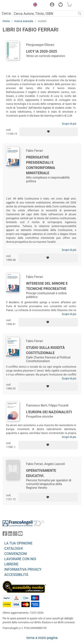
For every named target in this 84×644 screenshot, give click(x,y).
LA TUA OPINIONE (18, 543)
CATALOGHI (14, 548)
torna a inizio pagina (42, 638)
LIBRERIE (11, 564)
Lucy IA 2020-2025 (42, 51)
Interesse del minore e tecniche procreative (47, 286)
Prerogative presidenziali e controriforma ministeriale (41, 165)
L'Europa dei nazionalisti (49, 412)
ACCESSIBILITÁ (16, 575)
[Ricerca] (80, 14)
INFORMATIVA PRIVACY (23, 569)
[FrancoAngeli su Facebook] (5, 535)
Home (6, 21)
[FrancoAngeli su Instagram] (15, 535)
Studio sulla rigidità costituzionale (45, 350)
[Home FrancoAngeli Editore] (16, 5)
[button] (34, 5)
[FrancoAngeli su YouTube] (20, 535)
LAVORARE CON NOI (20, 559)
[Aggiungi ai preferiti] (49, 132)
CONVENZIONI (16, 554)
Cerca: (7, 13)
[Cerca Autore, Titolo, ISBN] (44, 14)
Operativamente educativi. (41, 473)
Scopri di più (69, 124)
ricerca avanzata (24, 21)
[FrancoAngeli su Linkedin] (10, 535)
